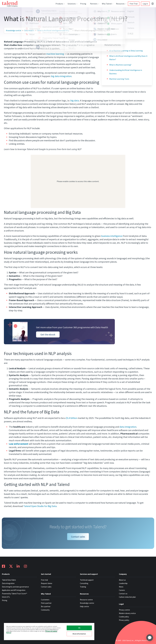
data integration (128, 427)
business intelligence (112, 236)
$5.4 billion (72, 418)
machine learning (55, 54)
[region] (49, 631)
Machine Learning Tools (119, 79)
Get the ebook (48, 334)
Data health (29, 30)
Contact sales (78, 537)
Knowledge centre (14, 30)
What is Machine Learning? (120, 65)
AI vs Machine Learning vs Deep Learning (126, 51)
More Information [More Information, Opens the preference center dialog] (79, 634)
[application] (150, 638)
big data (75, 100)
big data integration (61, 76)
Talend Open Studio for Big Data (40, 506)
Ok (79, 628)
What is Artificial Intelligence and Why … (54, 30)
